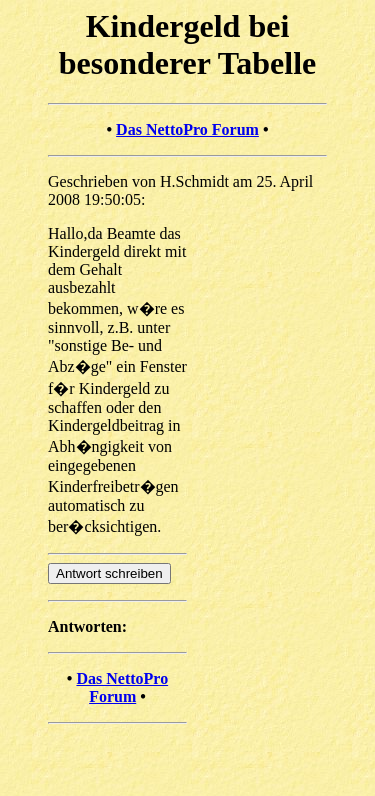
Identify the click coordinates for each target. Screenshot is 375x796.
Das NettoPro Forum (187, 129)
